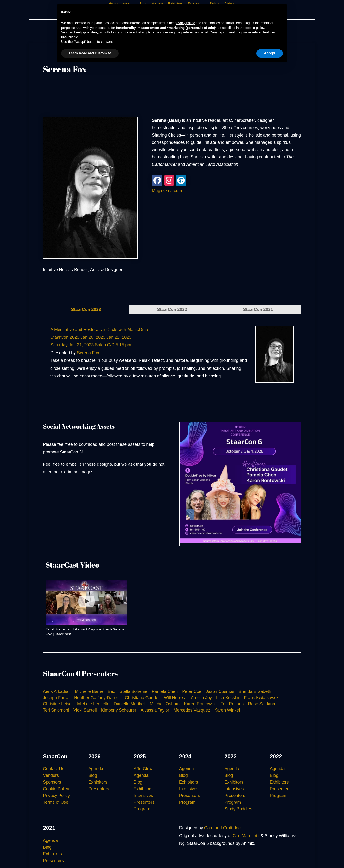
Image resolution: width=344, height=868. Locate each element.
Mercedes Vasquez (192, 710)
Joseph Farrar (56, 698)
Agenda (96, 769)
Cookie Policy (56, 789)
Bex (111, 691)
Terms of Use (56, 802)
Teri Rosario (232, 704)
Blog (93, 775)
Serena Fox (88, 353)
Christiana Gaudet (142, 698)
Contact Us (54, 769)
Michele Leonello (93, 704)
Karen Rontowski (200, 704)
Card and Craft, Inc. (223, 828)
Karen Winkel (227, 710)
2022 (276, 757)
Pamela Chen (165, 691)
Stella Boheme (133, 691)
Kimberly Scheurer (119, 710)
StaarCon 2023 (86, 310)
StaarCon (55, 757)
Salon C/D (105, 345)
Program (142, 809)
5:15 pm (123, 345)
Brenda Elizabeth (255, 691)
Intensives (143, 796)
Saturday (59, 345)
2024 (185, 757)
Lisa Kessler (228, 698)
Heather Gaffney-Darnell (97, 698)
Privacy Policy (56, 796)
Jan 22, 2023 (119, 337)
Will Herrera (175, 698)
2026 (94, 757)
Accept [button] (270, 53)
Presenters (99, 789)
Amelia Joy (201, 698)
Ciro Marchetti (246, 836)
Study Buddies (238, 809)
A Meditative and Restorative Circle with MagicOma (99, 330)
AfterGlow (143, 769)
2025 (140, 757)
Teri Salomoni (56, 710)
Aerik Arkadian (57, 691)
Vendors (51, 775)
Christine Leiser (58, 704)
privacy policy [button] (185, 23)
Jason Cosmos (220, 691)
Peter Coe (192, 691)
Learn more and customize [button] (90, 53)
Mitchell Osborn (165, 704)
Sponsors (52, 782)
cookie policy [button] (255, 28)
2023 (231, 757)
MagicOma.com (167, 191)
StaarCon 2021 (258, 310)
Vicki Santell (85, 710)
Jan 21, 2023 (81, 345)
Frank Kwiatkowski (262, 698)
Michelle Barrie (89, 691)
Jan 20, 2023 (93, 337)
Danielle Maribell (130, 704)
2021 (49, 828)
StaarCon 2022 (172, 310)
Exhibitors (98, 782)
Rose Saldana (261, 704)
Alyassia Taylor (155, 710)
